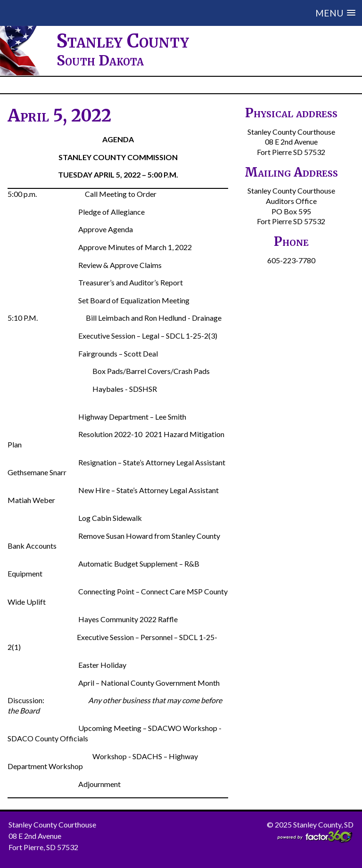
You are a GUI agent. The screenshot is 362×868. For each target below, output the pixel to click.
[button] (220, 13)
